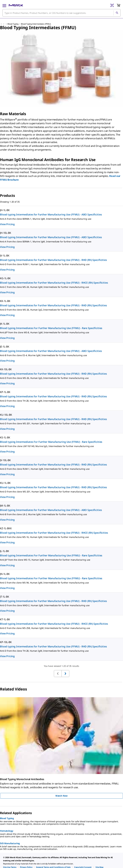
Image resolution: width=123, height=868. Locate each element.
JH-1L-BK (5, 210)
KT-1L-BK (5, 619)
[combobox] (61, 13)
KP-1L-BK (5, 392)
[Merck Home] (16, 5)
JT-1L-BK (5, 597)
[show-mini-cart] (118, 5)
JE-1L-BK (5, 347)
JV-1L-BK (5, 256)
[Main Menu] (4, 5)
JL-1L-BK (5, 551)
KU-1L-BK (5, 483)
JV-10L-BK (5, 460)
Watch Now (62, 796)
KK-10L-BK (6, 369)
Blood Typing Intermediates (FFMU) (36, 24)
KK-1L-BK (5, 301)
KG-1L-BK (5, 278)
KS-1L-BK (5, 437)
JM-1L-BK (5, 506)
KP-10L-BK (6, 642)
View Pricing (7, 224)
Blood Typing (13, 24)
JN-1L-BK (5, 574)
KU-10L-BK (6, 415)
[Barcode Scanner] (112, 5)
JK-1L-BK (5, 324)
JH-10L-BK (6, 233)
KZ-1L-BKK (6, 528)
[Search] (117, 13)
